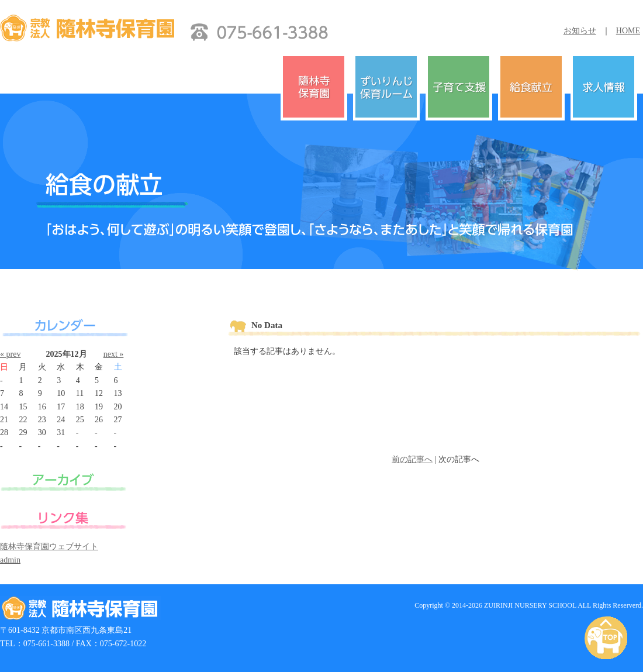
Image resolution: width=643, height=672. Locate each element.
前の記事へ (412, 459)
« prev (10, 354)
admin (10, 560)
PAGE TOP (608, 638)
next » (114, 354)
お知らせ (580, 31)
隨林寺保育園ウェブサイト (49, 547)
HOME (628, 31)
